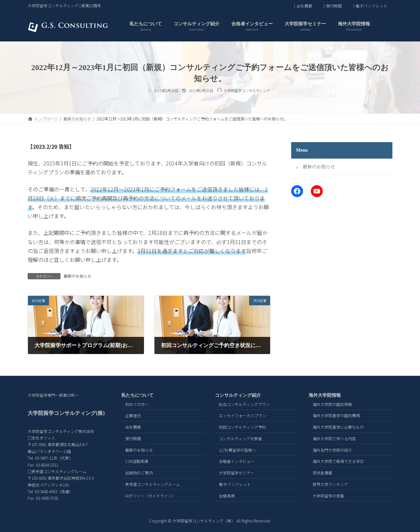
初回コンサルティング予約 (242, 427)
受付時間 (133, 438)
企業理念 (133, 415)
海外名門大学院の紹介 (332, 450)
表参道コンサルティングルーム (153, 484)
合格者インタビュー (237, 461)
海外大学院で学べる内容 (334, 438)
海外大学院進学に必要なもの (338, 427)
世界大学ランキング (330, 484)
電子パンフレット (235, 484)
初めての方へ (137, 404)
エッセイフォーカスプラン (243, 415)
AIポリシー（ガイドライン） (151, 495)
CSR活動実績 (137, 461)
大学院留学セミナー (237, 473)
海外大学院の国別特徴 (332, 404)
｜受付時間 (332, 6)
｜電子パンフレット (370, 6)
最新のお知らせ (78, 276)
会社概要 (133, 427)
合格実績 (227, 495)
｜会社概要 (302, 6)
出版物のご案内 (139, 473)
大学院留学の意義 (328, 495)
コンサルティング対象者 (240, 438)
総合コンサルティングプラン (244, 404)
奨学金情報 (322, 473)
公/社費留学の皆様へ (237, 450)
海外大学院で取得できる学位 (338, 461)
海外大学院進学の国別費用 (336, 415)
